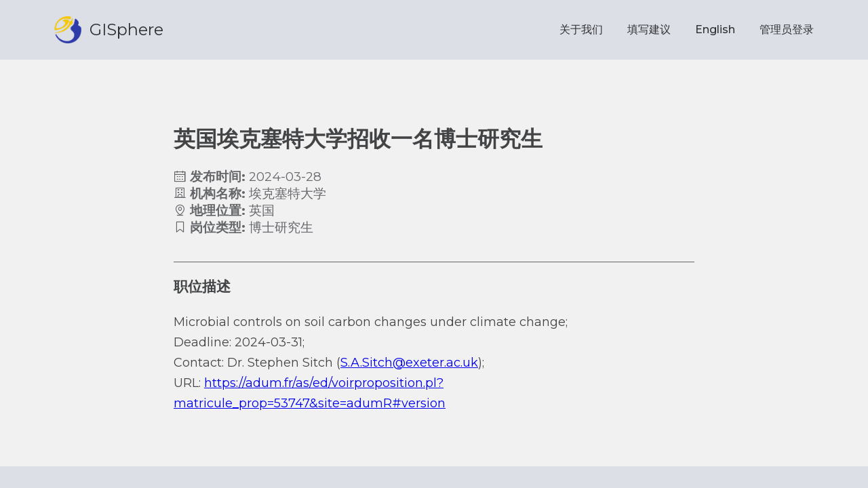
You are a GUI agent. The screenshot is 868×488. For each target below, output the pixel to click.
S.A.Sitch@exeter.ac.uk (409, 363)
